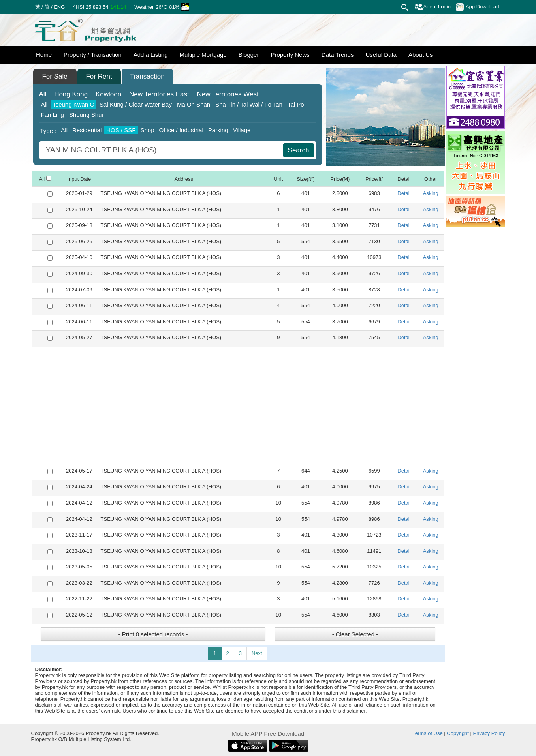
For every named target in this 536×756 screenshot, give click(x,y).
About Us (421, 55)
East (159, 94)
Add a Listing (151, 55)
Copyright (458, 733)
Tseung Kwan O (73, 104)
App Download (478, 7)
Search (299, 150)
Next (257, 653)
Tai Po (296, 104)
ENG (59, 7)
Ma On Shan (194, 104)
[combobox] (162, 150)
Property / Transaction (93, 55)
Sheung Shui (86, 115)
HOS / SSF (121, 130)
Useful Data (381, 55)
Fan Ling (53, 115)
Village (242, 130)
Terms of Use (428, 733)
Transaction (147, 76)
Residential (87, 130)
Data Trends (338, 55)
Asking (431, 193)
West (228, 94)
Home (44, 55)
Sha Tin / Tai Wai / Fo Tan (249, 104)
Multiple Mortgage (203, 55)
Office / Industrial (181, 130)
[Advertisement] (238, 405)
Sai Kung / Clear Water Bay (136, 104)
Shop (147, 130)
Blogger (249, 55)
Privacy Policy (489, 733)
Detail (404, 193)
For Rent (99, 76)
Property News (290, 55)
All (43, 94)
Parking (218, 130)
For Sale (55, 76)
